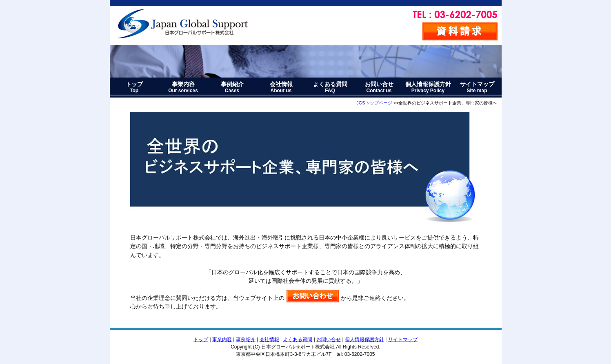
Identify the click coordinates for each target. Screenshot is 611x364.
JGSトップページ (374, 103)
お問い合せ (379, 87)
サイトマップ (477, 87)
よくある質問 (330, 87)
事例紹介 (232, 87)
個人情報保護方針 (428, 87)
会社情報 (281, 87)
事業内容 (183, 87)
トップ (134, 87)
